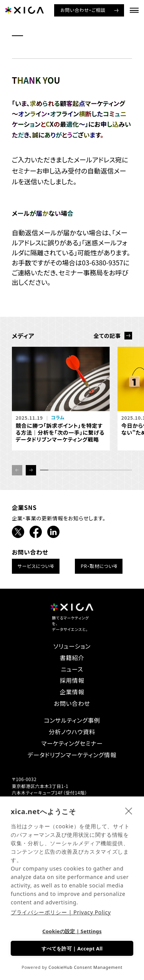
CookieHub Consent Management (85, 967)
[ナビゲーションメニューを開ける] (134, 10)
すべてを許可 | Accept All (72, 949)
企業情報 (72, 692)
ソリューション (72, 646)
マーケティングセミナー (72, 743)
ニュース (72, 669)
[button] (31, 470)
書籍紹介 (72, 658)
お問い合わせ (72, 703)
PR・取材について (99, 566)
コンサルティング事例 (72, 720)
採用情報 (72, 680)
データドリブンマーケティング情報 (72, 755)
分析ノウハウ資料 (72, 732)
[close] (129, 811)
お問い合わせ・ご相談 (83, 10)
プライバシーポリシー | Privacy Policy (61, 912)
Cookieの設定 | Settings (72, 931)
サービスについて (36, 566)
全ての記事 (107, 336)
